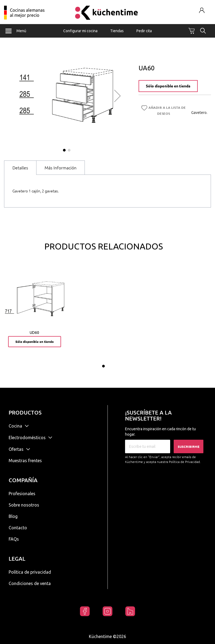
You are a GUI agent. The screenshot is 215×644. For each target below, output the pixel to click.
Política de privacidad (30, 572)
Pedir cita (144, 31)
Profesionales (22, 494)
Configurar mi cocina (80, 31)
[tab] (20, 168)
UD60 (34, 333)
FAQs (14, 539)
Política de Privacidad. (185, 462)
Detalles (20, 168)
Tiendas (117, 31)
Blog (13, 516)
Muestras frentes (25, 461)
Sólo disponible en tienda (168, 86)
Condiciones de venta (30, 583)
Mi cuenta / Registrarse (202, 10)
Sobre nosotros (24, 505)
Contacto (18, 528)
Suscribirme (189, 447)
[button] (117, 96)
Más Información (61, 168)
